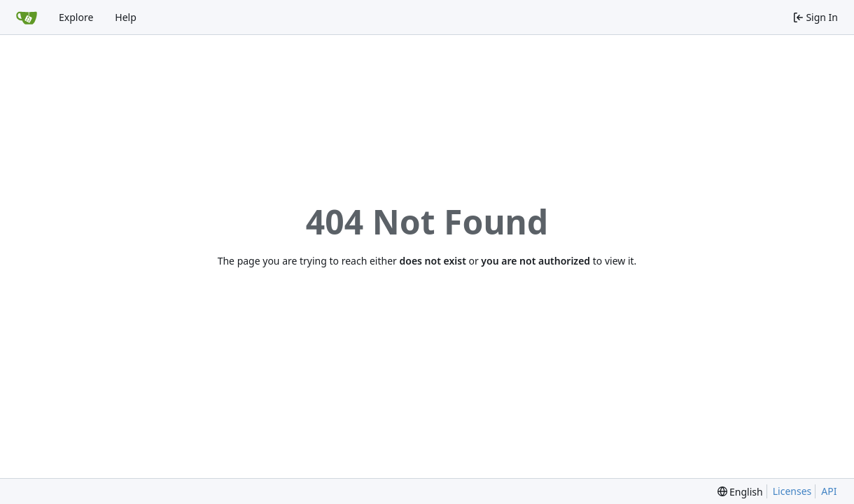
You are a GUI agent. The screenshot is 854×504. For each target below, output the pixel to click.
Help (126, 17)
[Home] (27, 17)
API (829, 491)
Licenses (792, 491)
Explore (76, 17)
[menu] (740, 492)
